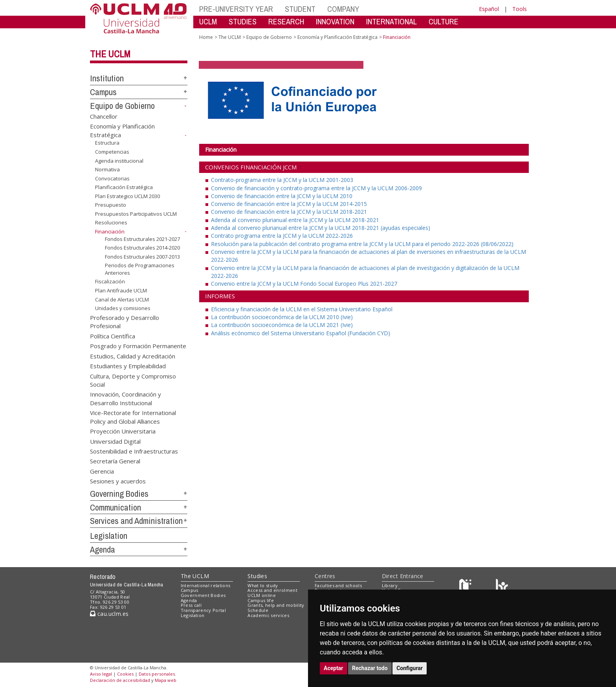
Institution (107, 78)
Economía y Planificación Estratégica (337, 37)
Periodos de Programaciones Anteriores (140, 269)
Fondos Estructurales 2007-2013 (142, 257)
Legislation (109, 536)
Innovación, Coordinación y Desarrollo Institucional (126, 398)
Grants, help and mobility (276, 605)
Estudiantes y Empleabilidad (128, 366)
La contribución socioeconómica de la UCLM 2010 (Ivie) (282, 317)
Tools (520, 9)
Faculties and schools (338, 585)
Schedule (258, 610)
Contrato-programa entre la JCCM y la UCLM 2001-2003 (282, 180)
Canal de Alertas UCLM (122, 299)
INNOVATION (335, 21)
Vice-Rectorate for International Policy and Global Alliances (133, 417)
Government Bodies (203, 595)
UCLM (208, 21)
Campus (103, 92)
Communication (115, 507)
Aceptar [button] (334, 668)
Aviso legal (101, 674)
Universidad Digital (115, 441)
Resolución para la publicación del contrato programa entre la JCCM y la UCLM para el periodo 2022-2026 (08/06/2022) (362, 244)
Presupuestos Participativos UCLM (136, 214)
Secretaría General (115, 461)
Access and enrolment (272, 590)
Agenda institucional (119, 160)
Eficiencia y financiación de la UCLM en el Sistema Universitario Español (302, 309)
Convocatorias (112, 178)
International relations (206, 585)
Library (390, 585)
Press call (191, 605)
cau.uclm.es (109, 614)
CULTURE (444, 21)
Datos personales (157, 674)
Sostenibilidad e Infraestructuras (134, 451)
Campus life (261, 600)
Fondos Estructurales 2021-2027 (142, 239)
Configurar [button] (410, 668)
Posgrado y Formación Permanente (138, 346)
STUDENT (300, 9)
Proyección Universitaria (123, 431)
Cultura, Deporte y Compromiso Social (133, 380)
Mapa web (166, 680)
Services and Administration (136, 521)
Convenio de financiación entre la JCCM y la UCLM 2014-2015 (289, 204)
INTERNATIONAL (391, 21)
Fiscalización (110, 281)
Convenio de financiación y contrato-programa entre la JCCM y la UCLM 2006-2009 (316, 188)
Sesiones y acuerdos (118, 481)
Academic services (268, 615)
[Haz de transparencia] (467, 587)
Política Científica (113, 336)
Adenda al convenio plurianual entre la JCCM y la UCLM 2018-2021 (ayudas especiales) (321, 228)
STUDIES (243, 21)
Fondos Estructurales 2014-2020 (142, 248)
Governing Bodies (119, 494)
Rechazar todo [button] (370, 668)
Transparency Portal (203, 610)
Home (206, 37)
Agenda (103, 549)
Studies (257, 576)
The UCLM (110, 54)
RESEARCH (286, 21)
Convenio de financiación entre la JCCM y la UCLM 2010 (282, 196)
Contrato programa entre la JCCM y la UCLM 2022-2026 (282, 236)
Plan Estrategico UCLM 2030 (127, 196)
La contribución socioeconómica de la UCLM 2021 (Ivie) (282, 325)
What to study (263, 585)
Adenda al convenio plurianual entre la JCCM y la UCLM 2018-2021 (295, 220)
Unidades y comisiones (123, 308)
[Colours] (502, 587)
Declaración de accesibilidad (120, 680)
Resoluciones (111, 222)
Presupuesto (111, 205)
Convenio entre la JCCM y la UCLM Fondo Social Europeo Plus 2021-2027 (304, 284)
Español (489, 9)
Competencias (112, 152)
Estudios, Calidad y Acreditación (133, 356)
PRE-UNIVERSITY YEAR (236, 9)
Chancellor (104, 116)
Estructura (107, 143)
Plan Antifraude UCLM (121, 290)
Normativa (107, 169)
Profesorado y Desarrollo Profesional (125, 322)
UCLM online (262, 595)
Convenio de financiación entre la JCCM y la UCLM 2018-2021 (289, 212)
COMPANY (343, 9)
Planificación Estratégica (124, 187)
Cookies (125, 674)
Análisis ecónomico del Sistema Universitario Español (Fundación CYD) (301, 333)
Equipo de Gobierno (122, 106)
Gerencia (102, 471)
